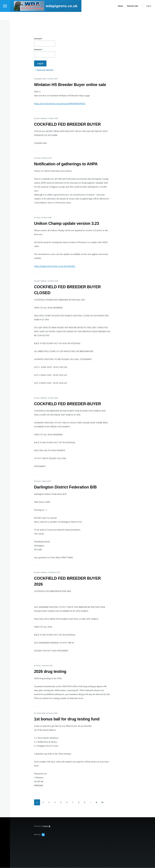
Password (38, 50)
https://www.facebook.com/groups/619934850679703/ (60, 104)
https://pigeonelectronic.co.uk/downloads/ (55, 266)
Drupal (45, 826)
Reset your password (45, 70)
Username (38, 39)
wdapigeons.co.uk (62, 14)
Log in (149, 14)
